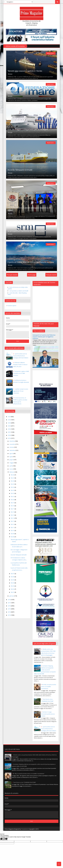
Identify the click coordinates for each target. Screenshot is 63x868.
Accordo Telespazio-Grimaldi (20, 170)
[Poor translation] (5, 839)
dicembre (12, 441)
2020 (9, 435)
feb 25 (13, 484)
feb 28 (13, 475)
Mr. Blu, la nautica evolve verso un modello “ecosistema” (49, 687)
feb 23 (13, 490)
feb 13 (13, 521)
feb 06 (13, 577)
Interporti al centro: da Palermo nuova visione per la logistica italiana (44, 337)
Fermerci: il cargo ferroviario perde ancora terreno (48, 714)
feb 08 (13, 537)
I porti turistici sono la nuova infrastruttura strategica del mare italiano (49, 729)
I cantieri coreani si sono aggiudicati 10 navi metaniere (21, 391)
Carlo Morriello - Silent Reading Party (17, 294)
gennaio (12, 596)
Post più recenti (12, 275)
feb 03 (13, 586)
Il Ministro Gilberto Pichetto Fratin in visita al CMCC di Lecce (20, 365)
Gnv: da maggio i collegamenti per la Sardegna (28, 129)
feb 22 (13, 493)
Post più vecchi (51, 275)
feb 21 (13, 496)
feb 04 (13, 583)
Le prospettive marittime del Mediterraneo (26, 231)
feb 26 (13, 481)
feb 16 (13, 512)
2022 (9, 429)
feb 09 (13, 534)
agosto (11, 453)
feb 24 (13, 487)
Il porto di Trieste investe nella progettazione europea (31, 262)
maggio (12, 463)
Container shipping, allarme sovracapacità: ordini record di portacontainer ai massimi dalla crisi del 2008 (45, 670)
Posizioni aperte (12, 306)
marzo (11, 469)
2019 (9, 438)
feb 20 (13, 500)
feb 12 (13, 524)
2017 (9, 603)
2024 (9, 423)
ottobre (12, 447)
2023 (9, 426)
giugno (11, 460)
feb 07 (13, 574)
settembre (12, 450)
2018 (9, 600)
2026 (9, 417)
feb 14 (13, 518)
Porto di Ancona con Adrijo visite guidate (18, 288)
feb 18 (13, 506)
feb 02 (13, 589)
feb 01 (13, 592)
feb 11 (13, 527)
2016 (9, 606)
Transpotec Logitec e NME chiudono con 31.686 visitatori (21, 373)
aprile (11, 466)
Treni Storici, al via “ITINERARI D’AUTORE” (24, 782)
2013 (9, 615)
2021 (9, 432)
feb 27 (13, 478)
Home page (32, 275)
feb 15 (13, 515)
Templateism (25, 829)
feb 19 (13, 503)
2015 (9, 609)
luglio (11, 457)
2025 (9, 420)
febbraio (12, 472)
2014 (9, 612)
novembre (12, 444)
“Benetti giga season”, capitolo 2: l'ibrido (25, 71)
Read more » (51, 53)
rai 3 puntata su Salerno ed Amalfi (19, 291)
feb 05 (13, 580)
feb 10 (13, 530)
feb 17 (13, 509)
